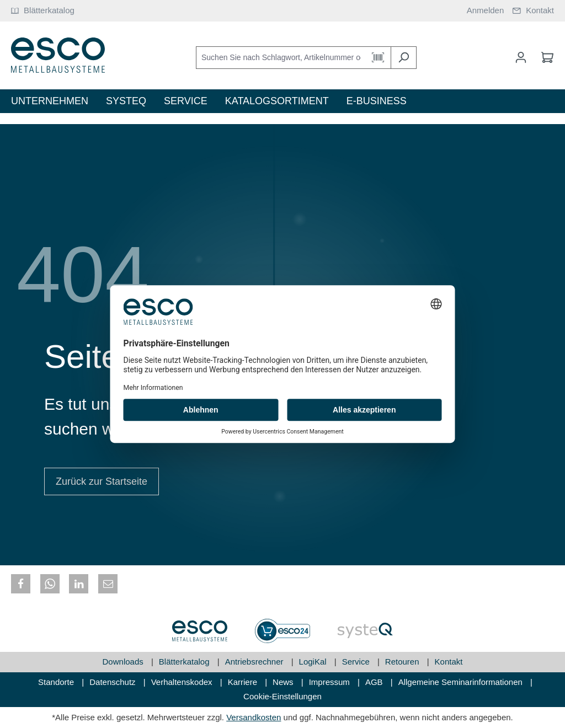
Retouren (403, 662)
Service (357, 662)
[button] (21, 584)
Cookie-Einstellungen (282, 696)
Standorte (57, 682)
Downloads (124, 662)
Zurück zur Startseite (102, 481)
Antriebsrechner (255, 662)
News (284, 682)
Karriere (244, 682)
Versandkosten (254, 717)
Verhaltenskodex (183, 682)
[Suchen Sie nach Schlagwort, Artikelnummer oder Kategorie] (281, 58)
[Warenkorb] (544, 57)
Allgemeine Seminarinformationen (462, 682)
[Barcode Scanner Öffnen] (378, 58)
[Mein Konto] (521, 57)
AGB (375, 682)
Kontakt (449, 662)
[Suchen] (404, 58)
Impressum (331, 682)
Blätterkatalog (185, 662)
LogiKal (314, 662)
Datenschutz (114, 682)
